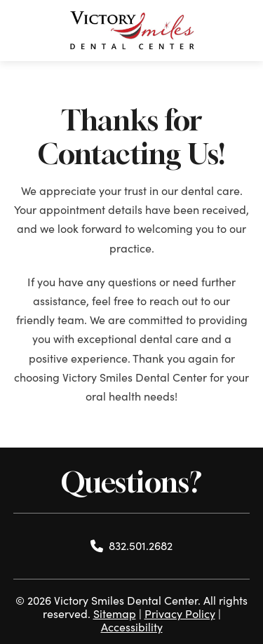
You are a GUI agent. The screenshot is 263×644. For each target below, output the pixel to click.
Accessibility (132, 627)
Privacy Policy (180, 613)
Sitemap (115, 613)
